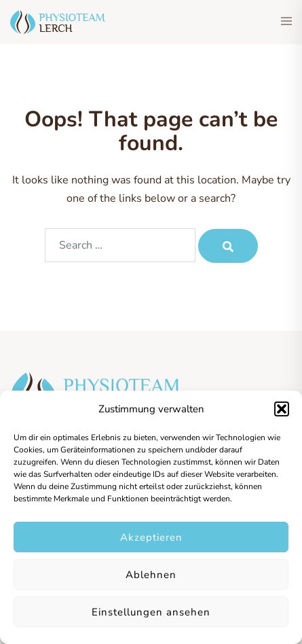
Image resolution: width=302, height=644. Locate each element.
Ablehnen (151, 575)
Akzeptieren (151, 537)
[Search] (228, 246)
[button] (282, 409)
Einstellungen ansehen (151, 612)
